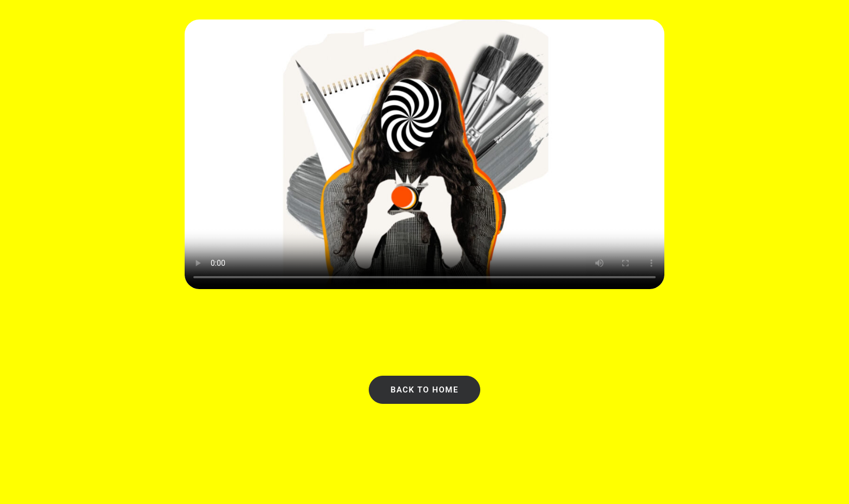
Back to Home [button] (424, 390)
